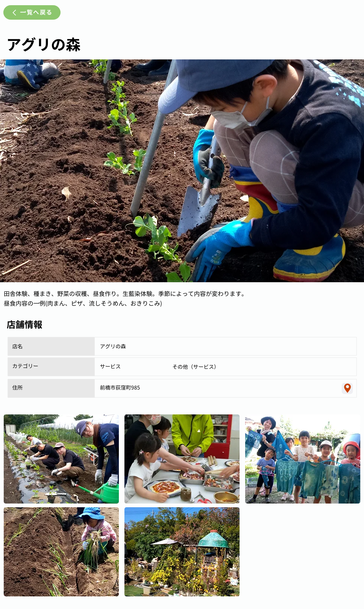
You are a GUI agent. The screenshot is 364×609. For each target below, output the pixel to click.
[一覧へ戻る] (32, 12)
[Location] (347, 388)
